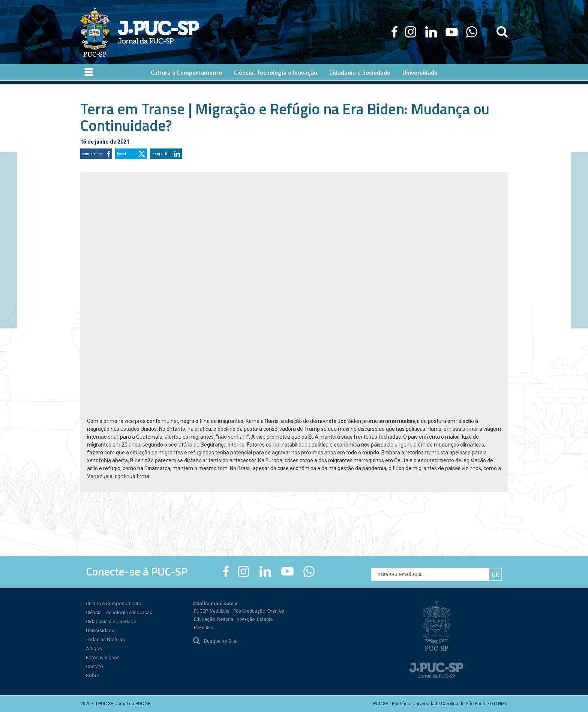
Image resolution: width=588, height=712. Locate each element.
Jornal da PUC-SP (159, 32)
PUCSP (201, 611)
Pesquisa (204, 628)
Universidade (100, 630)
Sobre (92, 675)
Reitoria (225, 619)
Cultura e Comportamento (114, 603)
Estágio (265, 619)
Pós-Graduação (249, 611)
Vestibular (220, 611)
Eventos (276, 611)
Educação (204, 619)
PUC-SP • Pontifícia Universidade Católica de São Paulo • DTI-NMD (440, 704)
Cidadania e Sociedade (111, 621)
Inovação (245, 619)
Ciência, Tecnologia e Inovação (119, 612)
